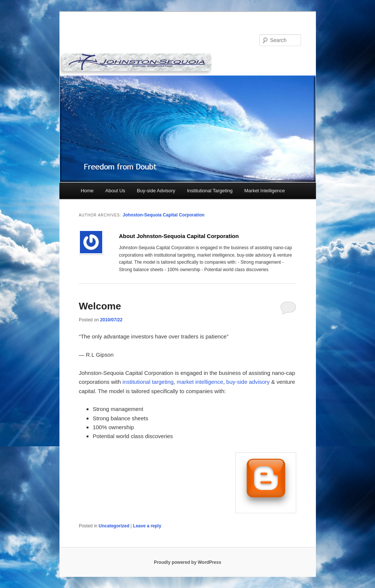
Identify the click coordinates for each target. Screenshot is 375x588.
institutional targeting (148, 382)
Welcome (100, 306)
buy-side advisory (248, 382)
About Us (115, 191)
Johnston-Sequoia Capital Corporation (164, 215)
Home (87, 191)
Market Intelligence (264, 191)
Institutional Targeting (210, 191)
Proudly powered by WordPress (187, 562)
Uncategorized (114, 526)
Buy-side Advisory (156, 191)
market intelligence (200, 382)
